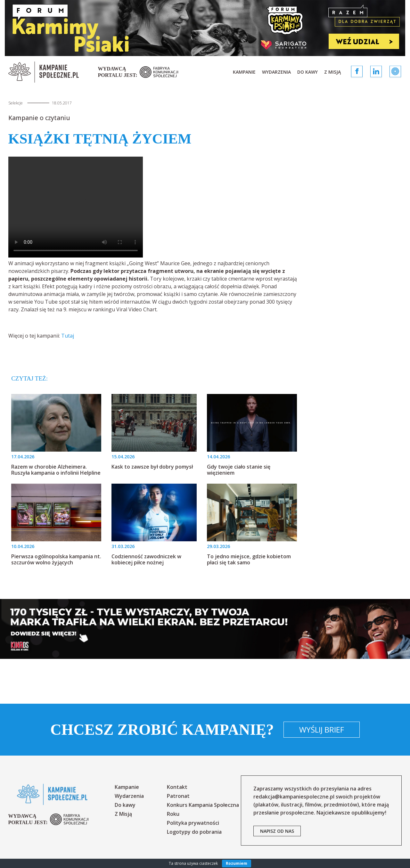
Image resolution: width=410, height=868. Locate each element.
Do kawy (307, 72)
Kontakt (177, 787)
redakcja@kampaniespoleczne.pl (294, 797)
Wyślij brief (322, 729)
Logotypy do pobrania (194, 832)
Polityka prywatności (193, 823)
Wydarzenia (276, 72)
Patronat (178, 796)
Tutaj (68, 336)
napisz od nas (277, 831)
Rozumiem (237, 863)
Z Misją (332, 72)
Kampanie (244, 72)
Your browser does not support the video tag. (76, 207)
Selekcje (16, 103)
